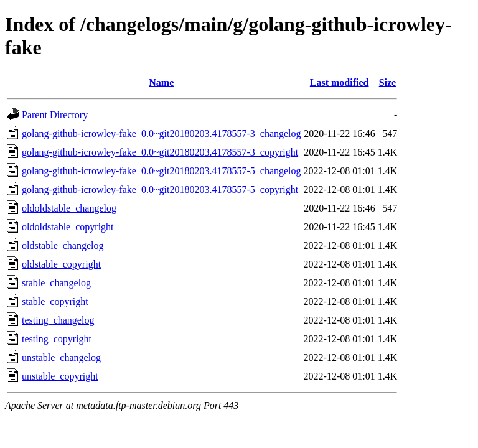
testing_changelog (58, 320)
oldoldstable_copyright (68, 227)
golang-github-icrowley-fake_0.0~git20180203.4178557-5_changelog (162, 171)
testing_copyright (57, 339)
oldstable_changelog (63, 245)
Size (388, 82)
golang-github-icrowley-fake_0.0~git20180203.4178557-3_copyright (160, 152)
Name (161, 82)
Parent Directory (55, 115)
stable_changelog (56, 283)
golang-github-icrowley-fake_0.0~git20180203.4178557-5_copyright (160, 189)
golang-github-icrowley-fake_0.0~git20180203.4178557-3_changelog (162, 133)
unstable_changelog (61, 357)
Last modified (340, 82)
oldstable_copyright (61, 264)
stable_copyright (55, 301)
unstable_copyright (60, 376)
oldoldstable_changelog (69, 208)
